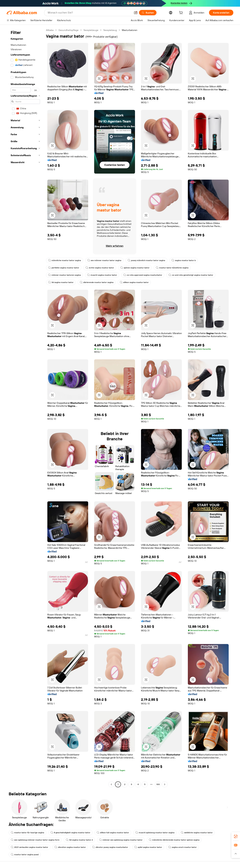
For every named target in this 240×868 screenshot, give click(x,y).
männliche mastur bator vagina (65, 260)
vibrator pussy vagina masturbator (110, 847)
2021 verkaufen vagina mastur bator (29, 847)
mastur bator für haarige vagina (27, 833)
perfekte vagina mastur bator (64, 268)
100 (158, 784)
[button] (136, 13)
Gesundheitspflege (68, 30)
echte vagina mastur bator (100, 268)
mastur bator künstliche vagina (172, 268)
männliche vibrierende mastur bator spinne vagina (174, 840)
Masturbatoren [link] (130, 30)
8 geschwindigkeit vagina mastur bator (70, 833)
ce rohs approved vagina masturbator (143, 275)
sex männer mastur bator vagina (104, 260)
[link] (236, 836)
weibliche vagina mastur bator (197, 833)
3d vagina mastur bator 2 (79, 840)
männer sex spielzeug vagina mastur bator (121, 840)
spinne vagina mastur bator (135, 268)
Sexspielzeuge (91, 30)
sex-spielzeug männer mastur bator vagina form (35, 840)
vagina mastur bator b (184, 260)
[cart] (181, 13)
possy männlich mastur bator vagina (146, 260)
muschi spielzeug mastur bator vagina (155, 833)
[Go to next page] (165, 784)
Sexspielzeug (110, 30)
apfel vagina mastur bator (148, 847)
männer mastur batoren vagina (64, 275)
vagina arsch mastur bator (182, 847)
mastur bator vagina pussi (25, 855)
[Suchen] (148, 13)
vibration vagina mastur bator (70, 847)
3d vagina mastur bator (61, 282)
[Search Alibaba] (89, 13)
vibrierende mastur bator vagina (97, 282)
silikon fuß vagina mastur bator (113, 833)
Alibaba (50, 30)
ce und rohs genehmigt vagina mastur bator (191, 275)
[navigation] (25, 408)
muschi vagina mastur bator (102, 275)
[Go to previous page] (111, 784)
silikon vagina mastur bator (134, 282)
